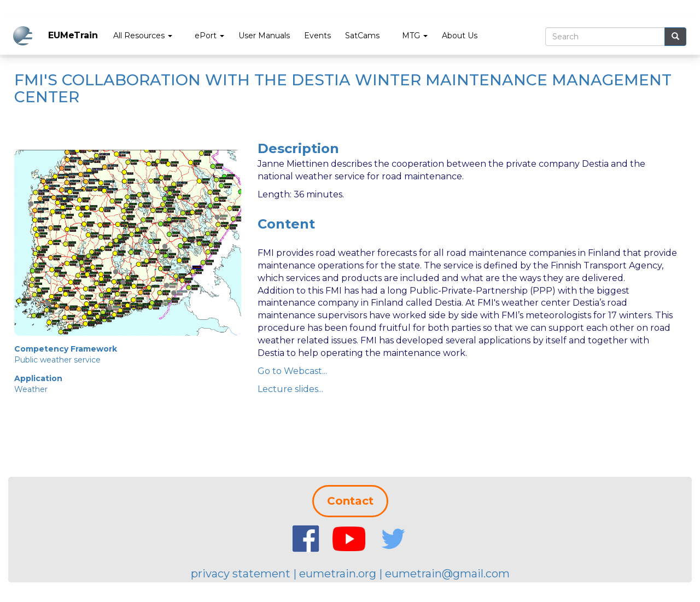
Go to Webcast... (292, 371)
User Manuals (264, 36)
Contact (350, 501)
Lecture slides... (290, 389)
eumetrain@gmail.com (447, 574)
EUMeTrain (73, 35)
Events (317, 36)
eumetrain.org (338, 574)
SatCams (362, 36)
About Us (460, 36)
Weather (31, 389)
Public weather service (57, 360)
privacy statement (241, 574)
